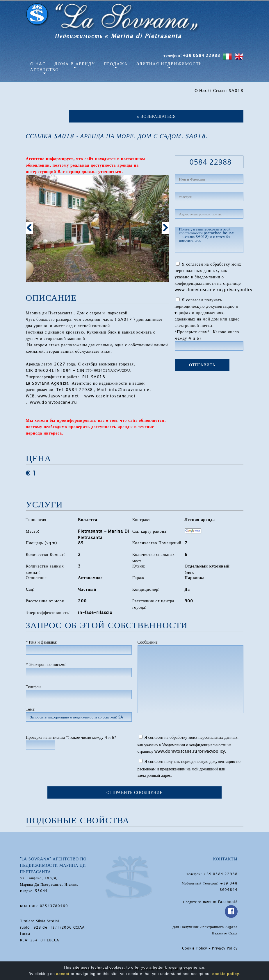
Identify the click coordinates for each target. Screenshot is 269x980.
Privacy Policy (225, 948)
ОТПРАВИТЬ (202, 365)
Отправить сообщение (134, 792)
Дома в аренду (75, 64)
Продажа (116, 64)
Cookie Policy (194, 948)
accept (63, 974)
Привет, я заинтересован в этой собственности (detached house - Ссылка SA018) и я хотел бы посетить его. (209, 240)
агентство (45, 70)
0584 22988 (210, 162)
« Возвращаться (156, 116)
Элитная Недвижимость (169, 64)
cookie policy (226, 974)
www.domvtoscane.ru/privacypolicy (214, 290)
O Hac (38, 64)
